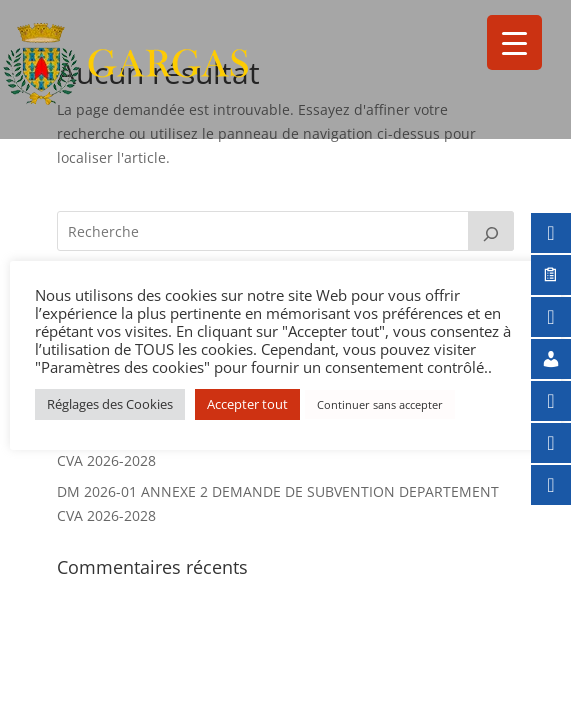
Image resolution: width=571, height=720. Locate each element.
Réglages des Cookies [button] (110, 404)
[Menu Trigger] (514, 42)
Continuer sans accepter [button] (380, 404)
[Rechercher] (491, 231)
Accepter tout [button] (247, 404)
